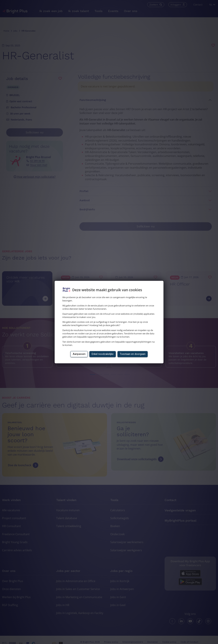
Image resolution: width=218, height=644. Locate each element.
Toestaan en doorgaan (133, 354)
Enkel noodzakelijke (103, 354)
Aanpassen (79, 354)
